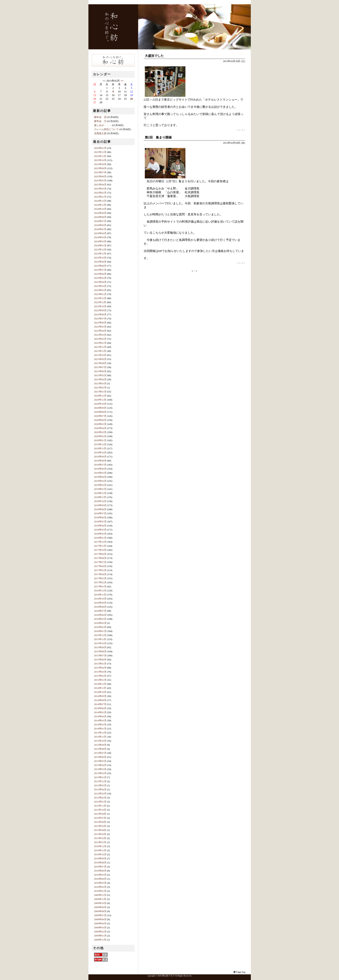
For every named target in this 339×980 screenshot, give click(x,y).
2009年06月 (100, 919)
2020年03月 (100, 432)
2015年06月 (100, 659)
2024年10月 (100, 209)
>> (122, 81)
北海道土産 (100, 133)
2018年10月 (100, 501)
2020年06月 (100, 420)
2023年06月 (100, 274)
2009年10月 (100, 903)
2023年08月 (100, 266)
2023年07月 (100, 270)
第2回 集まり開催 (158, 137)
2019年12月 (100, 444)
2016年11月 (100, 595)
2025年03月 (100, 189)
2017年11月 (100, 546)
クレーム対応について (106, 129)
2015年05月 (100, 664)
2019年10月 (100, 452)
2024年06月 (100, 225)
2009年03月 (100, 927)
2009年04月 (100, 923)
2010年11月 (100, 850)
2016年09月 (100, 603)
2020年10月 (100, 404)
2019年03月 (100, 481)
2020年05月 (100, 424)
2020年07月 (100, 416)
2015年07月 (100, 655)
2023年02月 (100, 290)
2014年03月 (100, 720)
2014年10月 (100, 692)
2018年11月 (100, 497)
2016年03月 (100, 623)
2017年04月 (100, 574)
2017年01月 (100, 586)
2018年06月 (100, 517)
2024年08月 (100, 217)
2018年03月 (100, 530)
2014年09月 (100, 696)
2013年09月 (100, 745)
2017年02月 (100, 582)
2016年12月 (100, 590)
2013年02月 (100, 773)
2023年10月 (100, 258)
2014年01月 (100, 729)
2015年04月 (100, 668)
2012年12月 (100, 781)
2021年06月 (100, 371)
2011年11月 (100, 806)
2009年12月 (100, 895)
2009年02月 (100, 932)
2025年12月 (100, 152)
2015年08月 (100, 651)
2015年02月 (100, 676)
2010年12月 (100, 846)
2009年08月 (100, 911)
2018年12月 (100, 493)
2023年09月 (100, 262)
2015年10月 (100, 643)
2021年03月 (100, 383)
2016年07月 (100, 611)
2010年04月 (100, 879)
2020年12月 (100, 396)
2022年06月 (100, 323)
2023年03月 (100, 286)
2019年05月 (100, 473)
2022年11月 (100, 302)
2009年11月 (100, 899)
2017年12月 (100, 542)
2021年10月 (100, 355)
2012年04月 (100, 789)
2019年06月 (100, 469)
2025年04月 (100, 184)
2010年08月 (100, 862)
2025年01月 (100, 197)
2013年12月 (100, 733)
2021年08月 (100, 363)
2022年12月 (100, 298)
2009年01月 (100, 936)
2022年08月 (100, 314)
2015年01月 (100, 680)
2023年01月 (100, 294)
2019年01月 (100, 489)
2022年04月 (100, 331)
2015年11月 (100, 639)
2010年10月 (100, 854)
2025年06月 (100, 176)
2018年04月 (100, 526)
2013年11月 (100, 737)
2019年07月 (100, 465)
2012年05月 (100, 785)
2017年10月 (100, 550)
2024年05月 (100, 229)
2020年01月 (100, 440)
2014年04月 (100, 716)
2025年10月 (100, 160)
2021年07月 (100, 367)
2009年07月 (100, 915)
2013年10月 (100, 741)
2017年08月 (100, 558)
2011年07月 (100, 818)
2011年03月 (100, 834)
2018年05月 (100, 521)
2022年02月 (100, 339)
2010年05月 (100, 875)
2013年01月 (100, 777)
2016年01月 (100, 631)
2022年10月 (100, 306)
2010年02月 (100, 887)
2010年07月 (100, 867)
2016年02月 (100, 627)
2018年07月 (100, 513)
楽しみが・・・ (103, 125)
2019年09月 (100, 457)
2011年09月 (100, 814)
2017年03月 (100, 578)
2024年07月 (100, 221)
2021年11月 (100, 351)
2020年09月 (100, 408)
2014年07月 (100, 704)
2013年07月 (100, 753)
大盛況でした (154, 56)
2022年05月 (100, 327)
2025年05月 (100, 180)
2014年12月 (100, 684)
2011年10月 (100, 810)
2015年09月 (100, 647)
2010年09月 (100, 858)
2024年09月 (100, 213)
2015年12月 (100, 635)
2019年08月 (100, 461)
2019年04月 (100, 477)
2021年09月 (100, 359)
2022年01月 (100, 343)
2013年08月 (100, 749)
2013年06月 (100, 757)
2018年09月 (100, 505)
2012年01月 (100, 802)
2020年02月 (100, 436)
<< (104, 81)
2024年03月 (100, 237)
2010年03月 (100, 883)
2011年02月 (100, 838)
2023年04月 (100, 282)
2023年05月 (100, 278)
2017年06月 (100, 566)
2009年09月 (100, 907)
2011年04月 (100, 830)
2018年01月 (100, 538)
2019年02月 (100, 485)
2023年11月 (100, 254)
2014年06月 (100, 708)
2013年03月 (100, 769)
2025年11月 (100, 156)
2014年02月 (100, 724)
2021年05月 (100, 375)
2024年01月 (100, 245)
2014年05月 (100, 712)
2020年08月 (100, 412)
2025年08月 (100, 168)
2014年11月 (100, 688)
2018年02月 (100, 534)
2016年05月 (100, 619)
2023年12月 (100, 249)
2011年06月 (100, 822)
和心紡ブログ (168, 976)
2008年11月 (100, 940)
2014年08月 (100, 700)
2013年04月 (100, 765)
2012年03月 (100, 793)
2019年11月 (100, 448)
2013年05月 (100, 761)
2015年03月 (100, 672)
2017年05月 (100, 570)
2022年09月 (100, 310)
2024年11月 (100, 205)
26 (131, 99)
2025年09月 (100, 164)
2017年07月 (100, 562)
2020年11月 (100, 400)
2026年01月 (100, 148)
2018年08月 (100, 509)
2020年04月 (100, 428)
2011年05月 (100, 826)
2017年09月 (100, 554)
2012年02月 (100, 798)
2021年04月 (100, 379)
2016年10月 (100, 599)
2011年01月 (100, 842)
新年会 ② (100, 117)
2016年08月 (100, 607)
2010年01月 (100, 891)
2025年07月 (100, 172)
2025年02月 (100, 193)
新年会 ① (100, 121)
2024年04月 (100, 233)
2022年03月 (100, 335)
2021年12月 (100, 347)
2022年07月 (100, 318)
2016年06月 (100, 615)
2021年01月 (100, 392)
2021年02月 (100, 387)
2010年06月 (100, 871)
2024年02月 (100, 241)
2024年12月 (100, 201)
